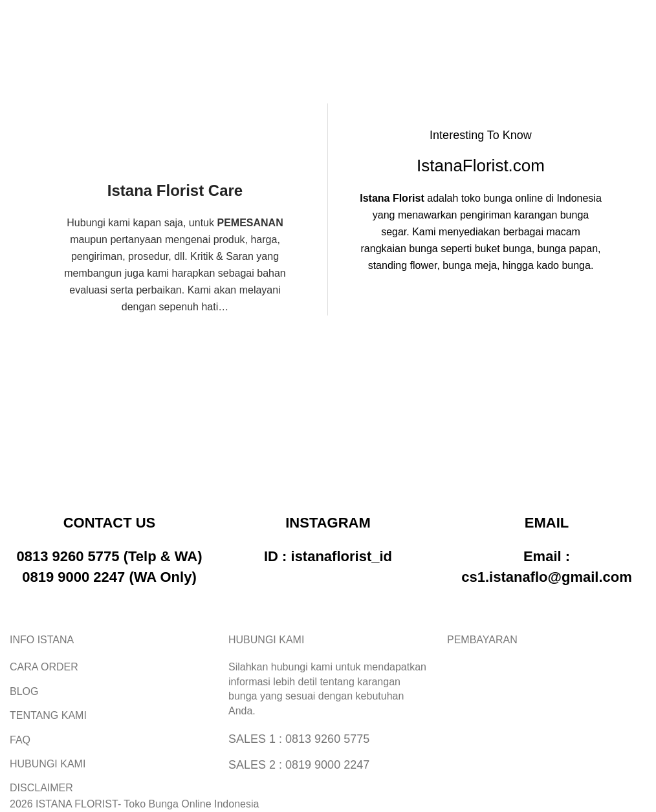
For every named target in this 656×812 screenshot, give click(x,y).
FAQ (20, 740)
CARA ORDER (44, 667)
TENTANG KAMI (48, 715)
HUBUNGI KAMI (48, 764)
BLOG (24, 691)
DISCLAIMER (41, 788)
